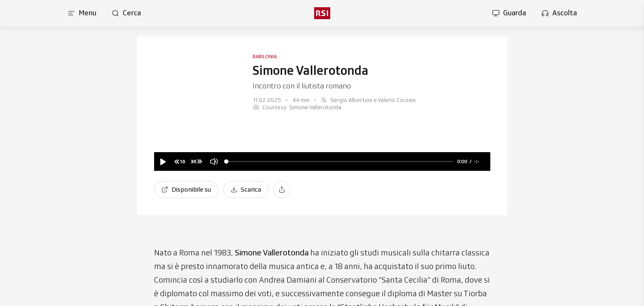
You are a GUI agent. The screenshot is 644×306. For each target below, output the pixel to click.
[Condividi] (282, 190)
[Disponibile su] (186, 190)
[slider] (340, 162)
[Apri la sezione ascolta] (559, 13)
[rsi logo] (322, 13)
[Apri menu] (82, 13)
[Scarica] (246, 190)
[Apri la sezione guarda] (509, 13)
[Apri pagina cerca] (126, 13)
